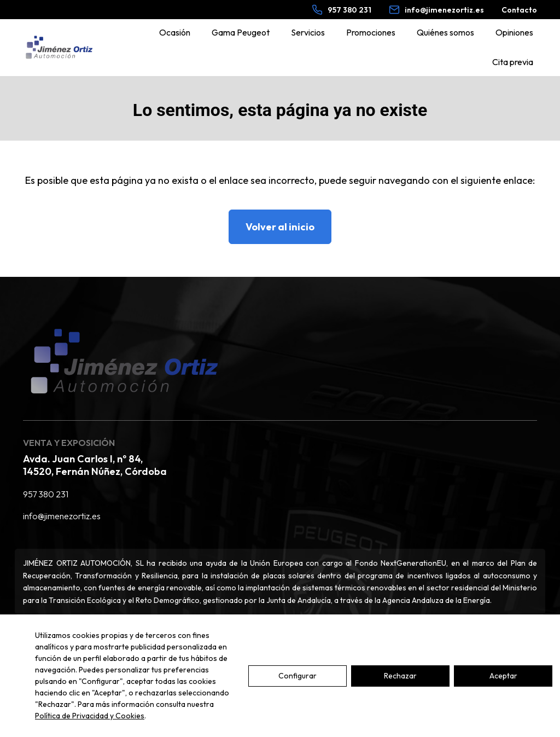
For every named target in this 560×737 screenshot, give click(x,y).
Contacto (519, 10)
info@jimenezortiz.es (62, 516)
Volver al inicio (280, 227)
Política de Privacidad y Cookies (90, 716)
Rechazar (400, 676)
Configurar (297, 676)
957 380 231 (46, 494)
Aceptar (503, 676)
